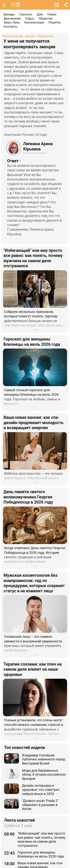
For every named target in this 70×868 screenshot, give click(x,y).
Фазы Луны (12, 22)
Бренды (9, 14)
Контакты (11, 27)
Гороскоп (26, 14)
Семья (52, 14)
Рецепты (55, 22)
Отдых (30, 18)
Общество (46, 18)
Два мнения (12, 18)
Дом (40, 14)
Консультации (34, 22)
